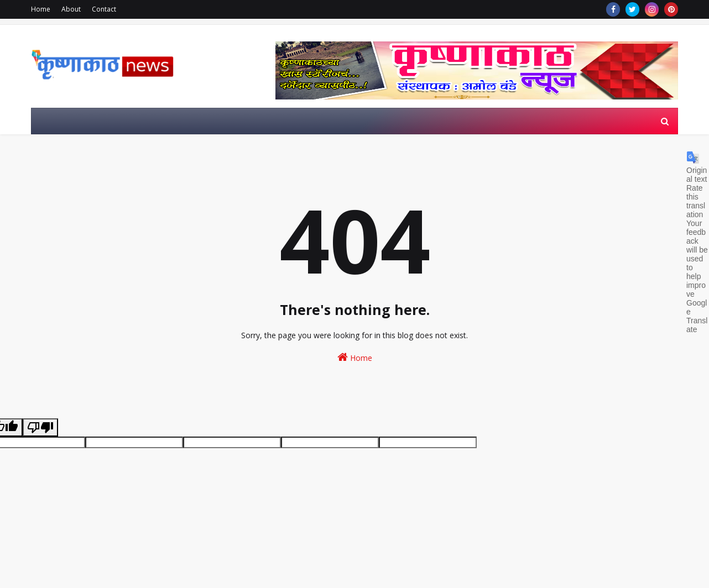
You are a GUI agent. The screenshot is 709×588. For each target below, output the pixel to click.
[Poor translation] (40, 427)
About (71, 9)
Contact (104, 9)
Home (41, 9)
